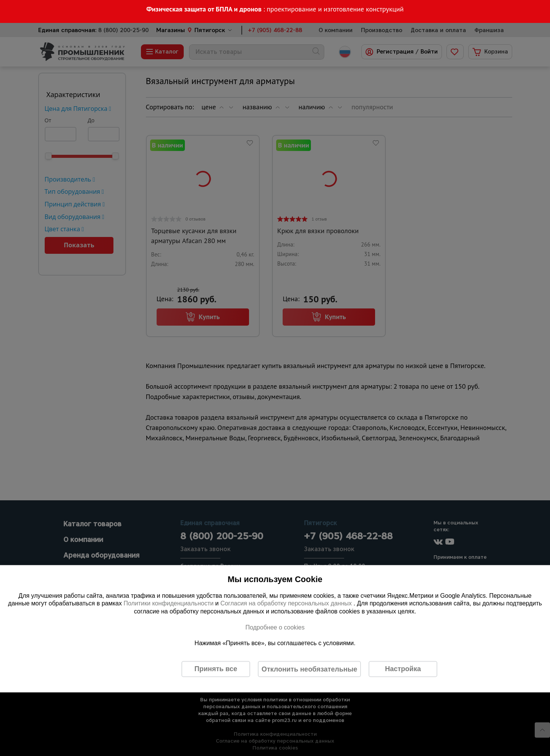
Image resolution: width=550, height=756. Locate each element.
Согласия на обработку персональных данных (287, 603)
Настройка (403, 669)
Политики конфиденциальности (168, 603)
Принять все (216, 669)
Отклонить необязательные (310, 669)
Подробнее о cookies (275, 627)
